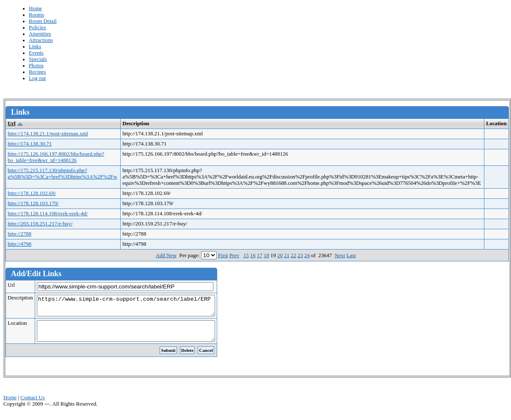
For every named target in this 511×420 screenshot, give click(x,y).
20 (280, 255)
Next (340, 255)
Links (35, 47)
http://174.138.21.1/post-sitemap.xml (48, 134)
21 (287, 255)
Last (351, 255)
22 (294, 255)
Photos (36, 66)
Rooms (36, 15)
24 (307, 255)
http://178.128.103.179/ (33, 203)
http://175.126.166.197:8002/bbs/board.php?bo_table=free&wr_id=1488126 (56, 157)
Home (35, 8)
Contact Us (32, 405)
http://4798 (19, 244)
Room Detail (43, 21)
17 (260, 255)
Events (36, 53)
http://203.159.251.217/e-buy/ (40, 224)
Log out (37, 78)
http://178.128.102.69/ (32, 193)
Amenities (40, 34)
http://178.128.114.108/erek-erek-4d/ (48, 214)
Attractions (41, 40)
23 (300, 255)
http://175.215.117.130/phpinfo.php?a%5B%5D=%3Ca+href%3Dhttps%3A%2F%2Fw (62, 174)
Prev (234, 255)
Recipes (37, 72)
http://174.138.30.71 (30, 144)
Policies (37, 27)
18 (267, 255)
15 (246, 255)
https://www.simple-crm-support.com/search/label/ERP (137, 307)
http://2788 (19, 234)
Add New (166, 255)
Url (11, 124)
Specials (38, 59)
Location (17, 327)
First (223, 255)
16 (253, 255)
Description (20, 298)
